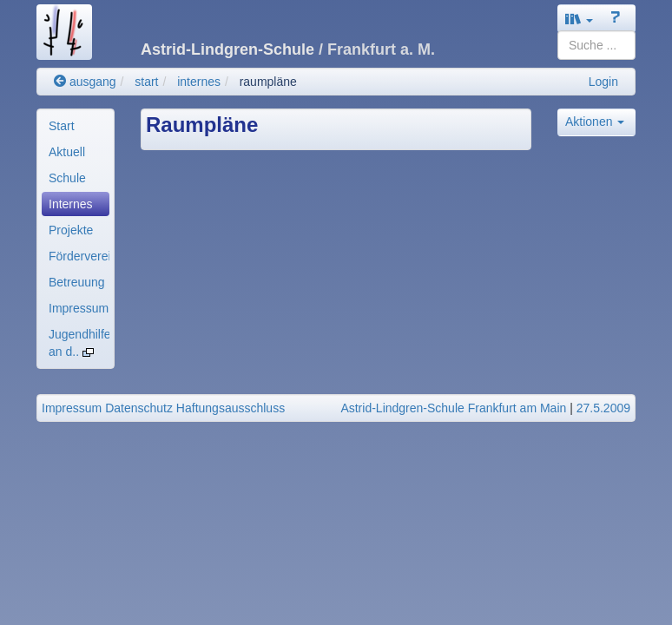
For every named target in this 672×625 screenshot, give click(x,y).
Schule (67, 178)
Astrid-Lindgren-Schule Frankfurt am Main (453, 408)
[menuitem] (76, 126)
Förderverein (79, 256)
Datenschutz (139, 408)
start (146, 82)
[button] (579, 19)
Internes (71, 204)
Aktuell (67, 152)
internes (199, 82)
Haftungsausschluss (231, 408)
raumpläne (268, 82)
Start (62, 126)
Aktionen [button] (595, 122)
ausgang (85, 82)
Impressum (79, 308)
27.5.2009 (603, 408)
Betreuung (77, 282)
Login (603, 82)
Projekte (71, 230)
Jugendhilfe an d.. (79, 343)
